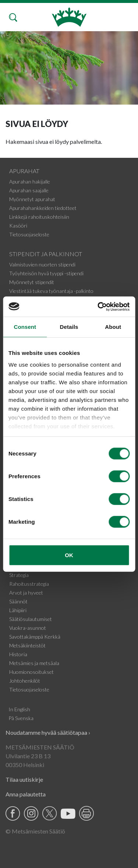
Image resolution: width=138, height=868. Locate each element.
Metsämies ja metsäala (34, 663)
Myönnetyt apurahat (32, 199)
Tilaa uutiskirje (24, 779)
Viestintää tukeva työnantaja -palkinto (51, 291)
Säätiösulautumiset (31, 619)
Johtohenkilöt (25, 681)
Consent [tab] (25, 327)
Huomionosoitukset (31, 672)
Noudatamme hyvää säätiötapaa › (48, 732)
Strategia (19, 575)
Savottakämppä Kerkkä (35, 637)
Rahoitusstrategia (29, 584)
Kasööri (18, 226)
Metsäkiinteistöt (27, 645)
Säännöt (18, 601)
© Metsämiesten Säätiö (35, 831)
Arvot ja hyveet (26, 593)
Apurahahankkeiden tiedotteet (43, 208)
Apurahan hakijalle (30, 181)
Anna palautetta (26, 794)
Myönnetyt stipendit (32, 282)
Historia (18, 654)
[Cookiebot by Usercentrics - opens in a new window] (98, 306)
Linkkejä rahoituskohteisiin (39, 217)
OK (69, 555)
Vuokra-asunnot (28, 628)
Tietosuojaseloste (29, 234)
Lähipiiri (18, 610)
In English (19, 709)
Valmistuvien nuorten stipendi (42, 264)
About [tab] (113, 327)
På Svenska (21, 718)
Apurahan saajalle (29, 190)
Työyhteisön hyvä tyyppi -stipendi (46, 273)
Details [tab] (69, 327)
